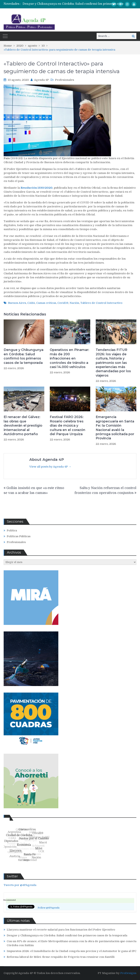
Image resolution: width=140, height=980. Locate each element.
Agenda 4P (41, 80)
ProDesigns (128, 973)
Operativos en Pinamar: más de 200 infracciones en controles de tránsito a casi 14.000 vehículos (69, 358)
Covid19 (63, 303)
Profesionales (65, 80)
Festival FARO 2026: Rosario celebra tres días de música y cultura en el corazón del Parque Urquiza (68, 426)
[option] (81, 4)
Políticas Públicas (19, 536)
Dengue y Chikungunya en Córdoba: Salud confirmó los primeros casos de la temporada (24, 356)
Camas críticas (46, 303)
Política (12, 530)
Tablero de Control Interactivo (101, 303)
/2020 (48, 188)
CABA (31, 303)
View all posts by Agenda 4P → (50, 467)
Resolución (29, 188)
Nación (74, 303)
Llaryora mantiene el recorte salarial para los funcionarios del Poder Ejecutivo (61, 930)
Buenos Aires (17, 303)
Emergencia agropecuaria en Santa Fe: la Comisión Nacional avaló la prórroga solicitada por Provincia (115, 428)
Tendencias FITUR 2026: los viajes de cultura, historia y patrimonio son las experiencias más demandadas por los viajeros (113, 363)
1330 (41, 188)
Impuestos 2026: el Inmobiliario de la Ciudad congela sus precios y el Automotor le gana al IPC (72, 951)
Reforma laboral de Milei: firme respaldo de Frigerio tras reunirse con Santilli (61, 957)
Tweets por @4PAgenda (20, 885)
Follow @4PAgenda (49, 908)
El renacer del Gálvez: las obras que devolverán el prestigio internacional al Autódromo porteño (23, 426)
